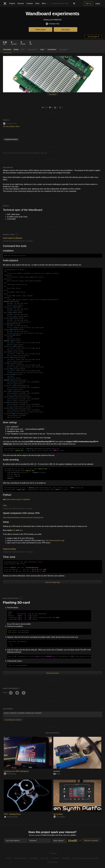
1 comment (29, 509)
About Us (9, 859)
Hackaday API (66, 859)
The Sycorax (10, 774)
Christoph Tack (53, 24)
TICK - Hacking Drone (14, 814)
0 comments (29, 241)
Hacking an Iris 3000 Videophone (19, 771)
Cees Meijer (59, 817)
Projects (12, 3)
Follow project (41, 30)
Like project (66, 30)
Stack (37, 3)
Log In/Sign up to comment (13, 720)
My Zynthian (59, 814)
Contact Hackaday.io (20, 859)
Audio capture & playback (15, 238)
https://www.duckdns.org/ (54, 540)
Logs (43, 49)
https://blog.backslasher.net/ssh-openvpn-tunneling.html (23, 518)
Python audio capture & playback (18, 499)
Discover (21, 3)
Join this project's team (11, 126)
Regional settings (11, 549)
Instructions (52, 49)
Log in (98, 3)
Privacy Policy (55, 859)
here (14, 530)
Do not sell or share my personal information (86, 859)
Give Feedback (33, 859)
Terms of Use (44, 859)
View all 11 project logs (53, 582)
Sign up (88, 3)
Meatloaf (57, 771)
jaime (57, 774)
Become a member (35, 836)
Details (16, 49)
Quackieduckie (11, 817)
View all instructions (53, 673)
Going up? (52, 854)
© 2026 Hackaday (52, 863)
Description (7, 49)
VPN (5, 505)
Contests (30, 3)
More (46, 3)
